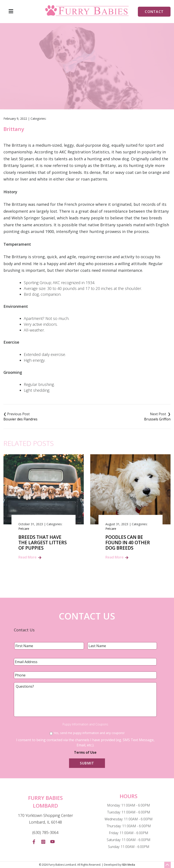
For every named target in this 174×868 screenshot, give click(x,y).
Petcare (24, 529)
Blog (83, 85)
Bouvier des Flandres (20, 419)
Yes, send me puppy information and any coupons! (89, 733)
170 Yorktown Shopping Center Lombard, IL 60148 (45, 819)
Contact (154, 12)
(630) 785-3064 (45, 832)
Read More (27, 557)
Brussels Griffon (157, 419)
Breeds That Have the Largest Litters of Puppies (43, 543)
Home (68, 85)
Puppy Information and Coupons (85, 724)
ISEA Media (128, 865)
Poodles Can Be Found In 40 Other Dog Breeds (128, 543)
